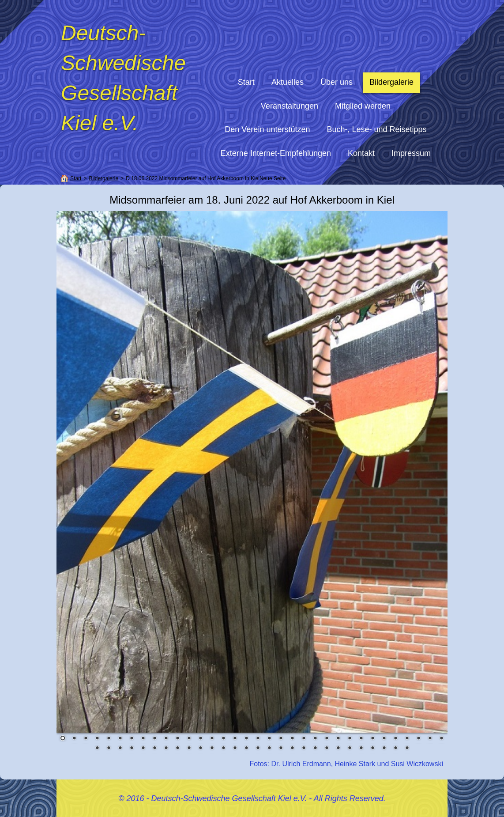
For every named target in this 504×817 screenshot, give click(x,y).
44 (200, 749)
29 (384, 739)
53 (304, 749)
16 (235, 739)
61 (395, 749)
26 (350, 739)
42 (177, 749)
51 (281, 749)
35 (97, 749)
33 (430, 739)
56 (338, 749)
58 (361, 749)
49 (258, 749)
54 (315, 749)
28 (372, 739)
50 (269, 749)
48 (246, 749)
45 (212, 749)
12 (189, 739)
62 (407, 749)
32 (418, 739)
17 (246, 739)
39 (143, 749)
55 (327, 749)
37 (120, 749)
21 (292, 739)
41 (166, 749)
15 (223, 739)
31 (407, 739)
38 (132, 749)
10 (166, 739)
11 (177, 739)
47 (235, 749)
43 (189, 749)
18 (258, 739)
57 (350, 749)
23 (315, 739)
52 (292, 749)
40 (154, 749)
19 (269, 739)
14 (212, 739)
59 (372, 749)
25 (338, 739)
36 (109, 749)
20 (281, 739)
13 (200, 739)
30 (395, 739)
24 (327, 739)
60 (384, 749)
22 (304, 739)
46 (223, 749)
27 (361, 739)
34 (441, 739)
